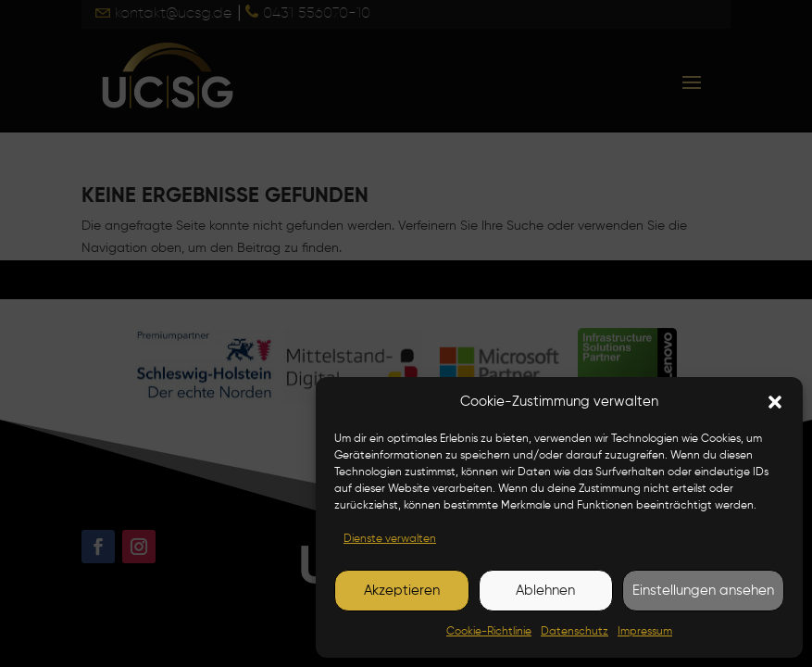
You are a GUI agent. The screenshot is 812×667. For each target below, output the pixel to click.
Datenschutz (575, 632)
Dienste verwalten (390, 539)
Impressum (645, 632)
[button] (775, 402)
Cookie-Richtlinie (489, 632)
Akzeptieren (402, 591)
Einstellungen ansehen (703, 591)
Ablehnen (545, 591)
